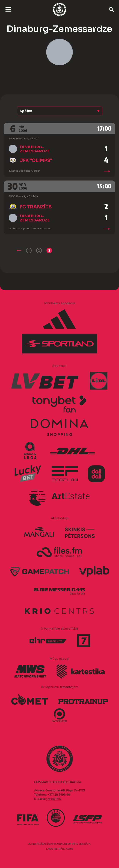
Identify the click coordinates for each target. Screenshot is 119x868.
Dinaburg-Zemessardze (35, 149)
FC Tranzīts (36, 207)
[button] (60, 111)
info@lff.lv (54, 799)
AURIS (69, 849)
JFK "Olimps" (36, 161)
